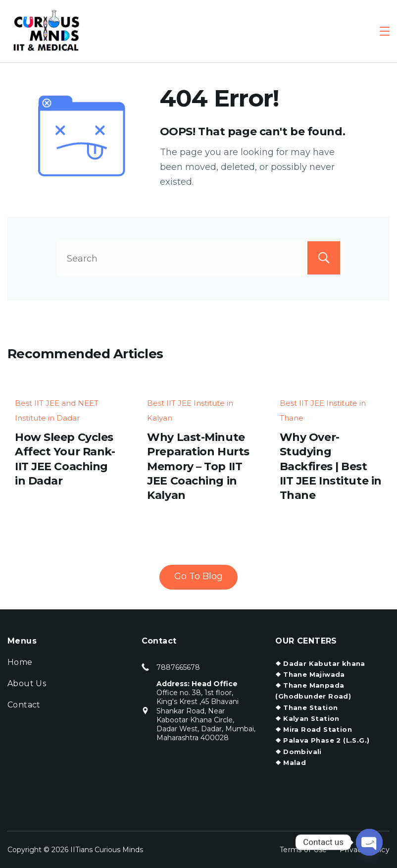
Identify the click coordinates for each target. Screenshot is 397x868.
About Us (27, 683)
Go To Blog (198, 576)
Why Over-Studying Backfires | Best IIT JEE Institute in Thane (331, 466)
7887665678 (178, 667)
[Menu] (385, 31)
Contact (24, 705)
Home (20, 662)
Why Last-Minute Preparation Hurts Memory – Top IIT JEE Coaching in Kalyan (198, 466)
